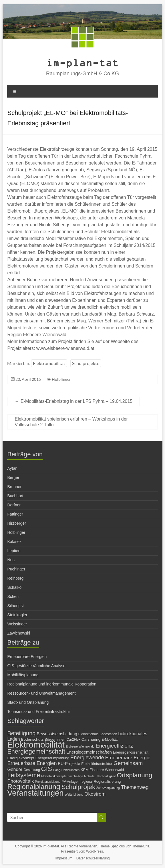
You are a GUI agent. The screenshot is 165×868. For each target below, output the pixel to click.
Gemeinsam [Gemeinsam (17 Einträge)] (128, 763)
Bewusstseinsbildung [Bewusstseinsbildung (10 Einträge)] (57, 734)
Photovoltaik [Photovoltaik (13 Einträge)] (20, 781)
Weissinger (17, 624)
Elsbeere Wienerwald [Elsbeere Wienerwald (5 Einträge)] (80, 746)
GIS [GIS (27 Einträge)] (46, 769)
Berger (13, 477)
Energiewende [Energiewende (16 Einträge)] (87, 757)
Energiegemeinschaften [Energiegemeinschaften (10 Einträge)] (89, 752)
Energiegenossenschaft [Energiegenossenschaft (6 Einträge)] (131, 752)
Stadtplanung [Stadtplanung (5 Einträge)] (111, 788)
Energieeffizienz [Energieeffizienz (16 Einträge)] (114, 746)
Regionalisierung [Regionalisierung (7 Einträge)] (107, 781)
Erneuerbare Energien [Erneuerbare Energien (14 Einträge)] (32, 763)
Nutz (11, 560)
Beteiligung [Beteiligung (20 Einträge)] (21, 733)
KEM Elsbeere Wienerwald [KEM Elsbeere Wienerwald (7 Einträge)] (102, 770)
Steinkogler (17, 615)
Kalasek (14, 542)
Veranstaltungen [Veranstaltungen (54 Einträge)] (35, 793)
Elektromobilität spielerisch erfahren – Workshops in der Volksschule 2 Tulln (71, 422)
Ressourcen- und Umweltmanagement (41, 693)
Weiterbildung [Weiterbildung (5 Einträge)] (74, 794)
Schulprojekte (86, 363)
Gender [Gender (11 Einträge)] (15, 769)
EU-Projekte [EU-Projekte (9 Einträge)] (69, 764)
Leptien (14, 551)
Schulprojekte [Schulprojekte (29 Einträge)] (81, 787)
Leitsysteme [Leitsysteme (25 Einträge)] (24, 775)
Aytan (12, 468)
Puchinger (16, 569)
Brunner (14, 487)
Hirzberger (16, 523)
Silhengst (15, 606)
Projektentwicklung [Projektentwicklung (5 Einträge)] (48, 782)
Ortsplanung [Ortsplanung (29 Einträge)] (134, 775)
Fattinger (15, 514)
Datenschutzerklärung (93, 858)
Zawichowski (18, 633)
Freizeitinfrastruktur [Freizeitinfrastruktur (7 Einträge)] (97, 764)
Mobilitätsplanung (23, 675)
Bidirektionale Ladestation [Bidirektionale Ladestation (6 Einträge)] (98, 734)
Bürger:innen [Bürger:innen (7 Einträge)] (55, 739)
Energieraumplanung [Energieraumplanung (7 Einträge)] (52, 758)
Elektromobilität (49, 363)
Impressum (64, 858)
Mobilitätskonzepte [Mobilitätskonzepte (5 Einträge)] (54, 776)
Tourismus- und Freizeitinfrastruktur (38, 712)
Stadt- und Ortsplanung (28, 702)
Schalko (14, 587)
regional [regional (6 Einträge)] (87, 782)
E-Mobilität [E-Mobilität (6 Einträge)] (110, 740)
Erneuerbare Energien (27, 657)
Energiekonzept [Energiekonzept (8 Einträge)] (21, 758)
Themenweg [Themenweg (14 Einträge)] (135, 787)
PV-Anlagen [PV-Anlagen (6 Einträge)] (70, 782)
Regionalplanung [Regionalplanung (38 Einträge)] (34, 787)
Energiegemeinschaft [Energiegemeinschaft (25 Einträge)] (36, 751)
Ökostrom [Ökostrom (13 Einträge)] (95, 794)
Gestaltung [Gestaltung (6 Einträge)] (32, 770)
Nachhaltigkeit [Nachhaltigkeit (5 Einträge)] (106, 776)
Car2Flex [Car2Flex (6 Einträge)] (73, 740)
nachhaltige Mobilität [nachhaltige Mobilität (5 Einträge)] (81, 776)
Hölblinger (61, 379)
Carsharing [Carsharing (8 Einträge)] (91, 739)
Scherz (13, 596)
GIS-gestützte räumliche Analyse (36, 666)
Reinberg (15, 578)
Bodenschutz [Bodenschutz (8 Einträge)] (32, 739)
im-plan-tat (82, 63)
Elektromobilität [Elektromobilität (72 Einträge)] (36, 745)
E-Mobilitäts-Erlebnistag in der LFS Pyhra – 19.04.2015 (73, 401)
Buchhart (15, 496)
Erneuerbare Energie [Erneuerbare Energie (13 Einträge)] (128, 758)
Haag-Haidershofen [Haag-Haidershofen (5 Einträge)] (66, 770)
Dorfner (14, 505)
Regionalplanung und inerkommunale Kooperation (52, 684)
